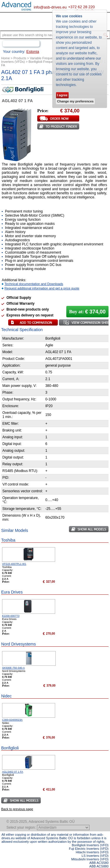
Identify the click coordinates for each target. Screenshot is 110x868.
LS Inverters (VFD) (95, 856)
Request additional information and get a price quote (42, 288)
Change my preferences (76, 101)
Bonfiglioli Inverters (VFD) (90, 845)
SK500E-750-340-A (13, 668)
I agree (62, 95)
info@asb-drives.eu (50, 7)
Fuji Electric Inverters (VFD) (89, 849)
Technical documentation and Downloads (34, 284)
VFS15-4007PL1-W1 (14, 564)
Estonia (33, 52)
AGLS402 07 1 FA (13, 772)
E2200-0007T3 (11, 616)
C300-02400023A (12, 720)
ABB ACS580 (99, 863)
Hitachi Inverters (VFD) (92, 852)
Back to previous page (17, 809)
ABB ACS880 (99, 866)
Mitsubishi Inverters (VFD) (90, 859)
